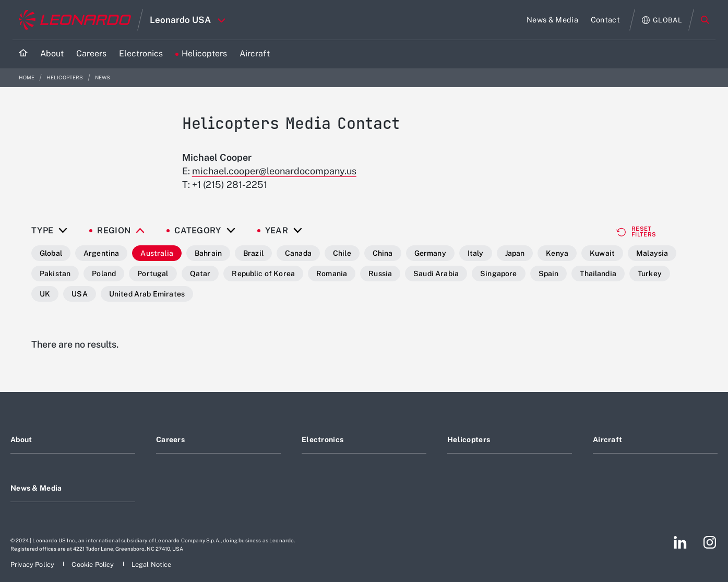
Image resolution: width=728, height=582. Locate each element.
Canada (298, 253)
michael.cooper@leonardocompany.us (274, 171)
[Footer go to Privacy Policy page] (33, 565)
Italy (476, 253)
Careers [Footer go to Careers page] (170, 440)
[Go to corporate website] (75, 20)
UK (45, 294)
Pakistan (55, 274)
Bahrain (208, 253)
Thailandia (598, 274)
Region (114, 231)
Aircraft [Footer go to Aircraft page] (607, 440)
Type (42, 231)
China (383, 253)
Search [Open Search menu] (705, 20)
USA (79, 294)
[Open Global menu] (662, 20)
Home (27, 78)
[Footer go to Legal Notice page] (152, 565)
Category (198, 231)
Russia (380, 274)
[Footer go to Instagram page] (710, 542)
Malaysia (652, 253)
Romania (332, 274)
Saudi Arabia (436, 274)
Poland (104, 274)
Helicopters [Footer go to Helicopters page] (469, 440)
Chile (342, 253)
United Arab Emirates (147, 294)
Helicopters (65, 78)
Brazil (253, 253)
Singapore (498, 274)
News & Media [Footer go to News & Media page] (36, 488)
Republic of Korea (263, 274)
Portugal (153, 274)
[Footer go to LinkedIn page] (680, 542)
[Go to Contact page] (605, 20)
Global (51, 253)
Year (277, 231)
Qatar (200, 274)
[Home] (23, 54)
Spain (549, 274)
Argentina (101, 253)
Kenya (557, 253)
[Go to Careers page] (91, 54)
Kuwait (602, 253)
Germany (430, 253)
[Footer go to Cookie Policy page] (93, 565)
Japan (515, 253)
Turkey (650, 274)
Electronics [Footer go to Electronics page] (323, 440)
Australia (157, 253)
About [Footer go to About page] (21, 440)
